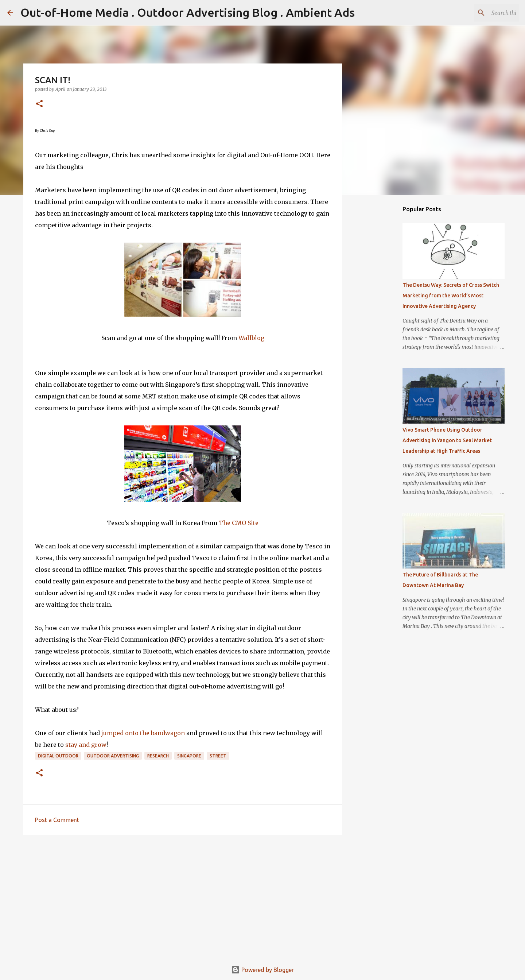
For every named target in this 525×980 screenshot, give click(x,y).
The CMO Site (239, 523)
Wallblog (251, 338)
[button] (39, 104)
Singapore (189, 756)
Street (218, 756)
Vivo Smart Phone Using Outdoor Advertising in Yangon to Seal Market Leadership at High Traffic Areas (447, 440)
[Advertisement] (183, 897)
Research (158, 756)
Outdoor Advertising (113, 756)
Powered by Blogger (262, 970)
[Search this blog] (481, 13)
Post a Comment (57, 820)
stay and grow (86, 745)
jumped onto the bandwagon (142, 733)
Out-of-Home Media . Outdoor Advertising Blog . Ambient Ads (188, 12)
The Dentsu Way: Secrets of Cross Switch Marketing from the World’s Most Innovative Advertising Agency (451, 296)
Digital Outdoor (58, 756)
